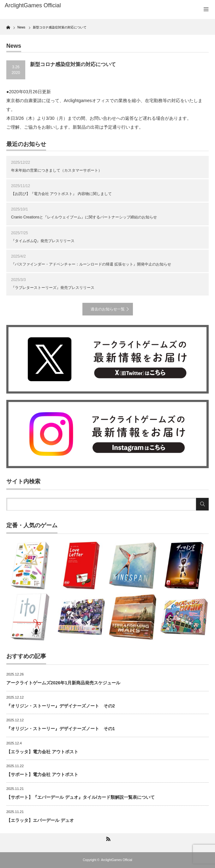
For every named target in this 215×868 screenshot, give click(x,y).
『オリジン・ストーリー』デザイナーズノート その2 (61, 706)
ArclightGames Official (117, 860)
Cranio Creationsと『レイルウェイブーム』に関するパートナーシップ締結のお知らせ (84, 217)
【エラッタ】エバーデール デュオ (40, 820)
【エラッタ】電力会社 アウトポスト (42, 752)
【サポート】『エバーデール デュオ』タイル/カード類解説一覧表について (81, 797)
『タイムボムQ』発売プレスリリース (43, 241)
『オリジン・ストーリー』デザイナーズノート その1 (61, 729)
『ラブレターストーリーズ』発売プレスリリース (53, 288)
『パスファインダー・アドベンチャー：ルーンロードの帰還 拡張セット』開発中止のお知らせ (91, 264)
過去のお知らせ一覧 (108, 309)
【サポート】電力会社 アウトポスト (42, 774)
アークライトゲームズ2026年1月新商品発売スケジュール (63, 683)
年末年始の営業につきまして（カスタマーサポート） (57, 170)
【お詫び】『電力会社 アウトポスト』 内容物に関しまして (61, 194)
